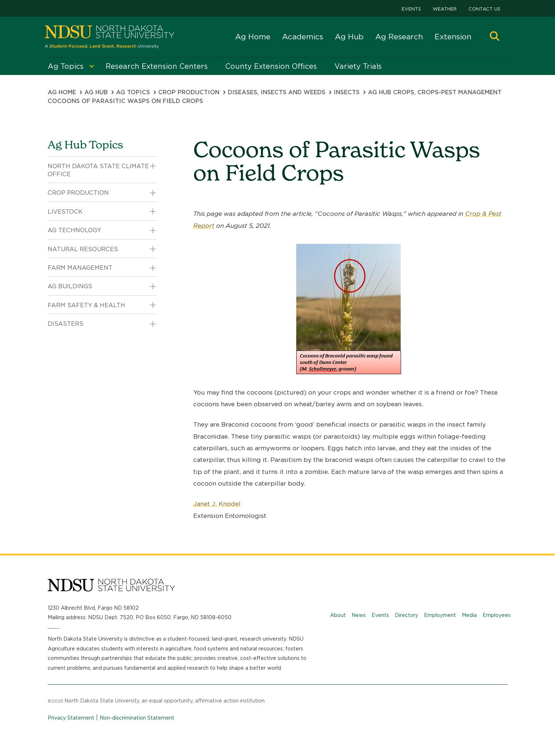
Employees (497, 615)
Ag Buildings (70, 286)
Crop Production (189, 92)
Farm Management (80, 268)
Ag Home (253, 37)
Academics (303, 37)
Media (469, 615)
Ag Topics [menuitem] (66, 66)
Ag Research (399, 37)
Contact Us (484, 9)
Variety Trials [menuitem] (358, 66)
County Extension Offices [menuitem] (271, 66)
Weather (445, 9)
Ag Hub (349, 37)
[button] (495, 37)
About (338, 615)
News (359, 615)
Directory (407, 615)
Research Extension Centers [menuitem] (157, 66)
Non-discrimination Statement (137, 718)
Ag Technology (74, 230)
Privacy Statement (71, 718)
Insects (347, 92)
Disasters (66, 324)
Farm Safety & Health (86, 305)
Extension (453, 37)
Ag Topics (133, 92)
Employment (440, 615)
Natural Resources (83, 249)
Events (411, 9)
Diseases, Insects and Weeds (277, 92)
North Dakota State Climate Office (98, 170)
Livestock (65, 212)
